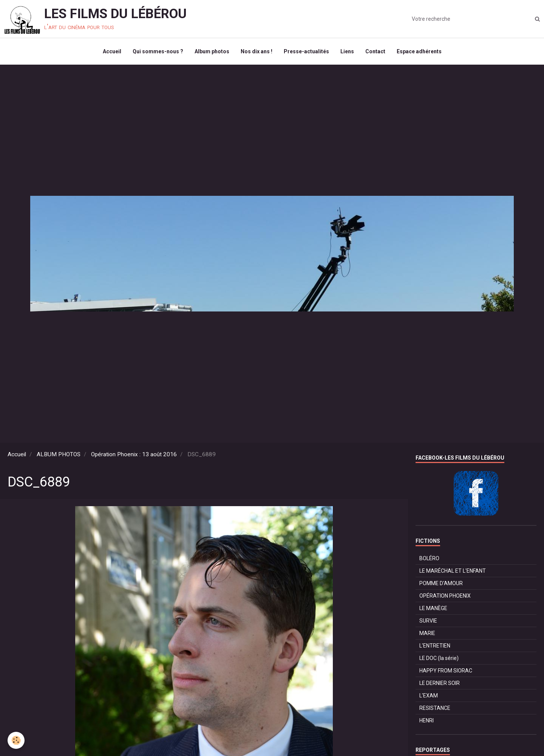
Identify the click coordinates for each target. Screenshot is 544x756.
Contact (375, 51)
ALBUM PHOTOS (59, 454)
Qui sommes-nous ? (158, 51)
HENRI (427, 720)
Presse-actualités (306, 51)
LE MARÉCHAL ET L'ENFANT (453, 571)
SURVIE (428, 621)
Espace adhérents (419, 51)
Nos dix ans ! (257, 51)
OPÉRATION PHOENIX (445, 596)
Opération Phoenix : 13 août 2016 (134, 454)
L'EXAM (429, 696)
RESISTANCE (435, 708)
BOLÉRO (429, 558)
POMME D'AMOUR (441, 583)
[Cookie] (16, 740)
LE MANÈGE (433, 608)
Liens (347, 51)
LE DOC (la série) (439, 658)
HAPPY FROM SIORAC (446, 671)
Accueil (112, 51)
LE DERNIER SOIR (440, 683)
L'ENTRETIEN (435, 646)
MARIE (427, 633)
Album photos (212, 51)
